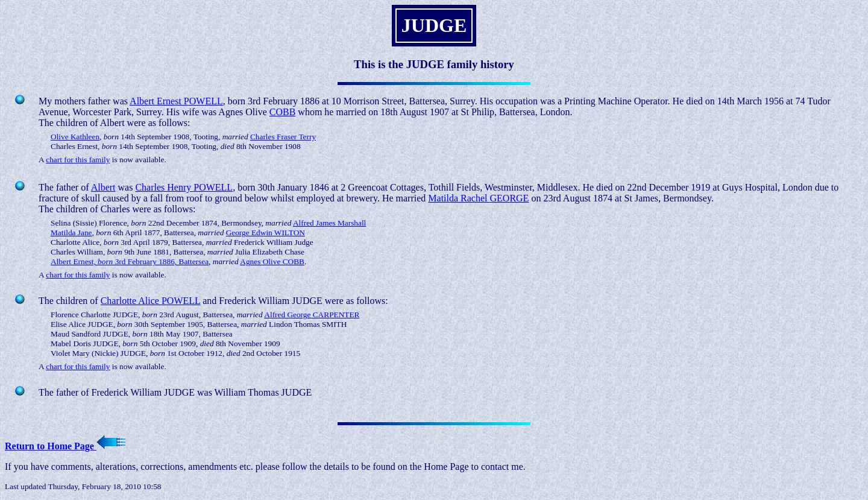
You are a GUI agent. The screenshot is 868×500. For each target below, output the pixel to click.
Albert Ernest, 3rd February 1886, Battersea (130, 261)
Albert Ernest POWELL (176, 101)
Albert (103, 187)
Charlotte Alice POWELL (151, 301)
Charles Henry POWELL (184, 187)
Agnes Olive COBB (272, 261)
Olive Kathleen (75, 137)
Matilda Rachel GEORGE (478, 198)
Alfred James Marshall (329, 223)
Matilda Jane (71, 233)
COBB (283, 112)
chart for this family (78, 160)
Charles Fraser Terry (283, 137)
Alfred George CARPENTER (312, 315)
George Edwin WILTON (266, 233)
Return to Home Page (65, 446)
